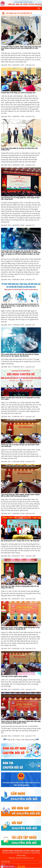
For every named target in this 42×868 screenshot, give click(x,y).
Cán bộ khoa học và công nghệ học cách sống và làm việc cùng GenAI (20, 198)
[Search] (3, 8)
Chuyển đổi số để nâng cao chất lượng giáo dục (18, 93)
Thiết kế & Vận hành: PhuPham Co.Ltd (21, 858)
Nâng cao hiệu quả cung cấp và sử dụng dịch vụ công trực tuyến (20, 398)
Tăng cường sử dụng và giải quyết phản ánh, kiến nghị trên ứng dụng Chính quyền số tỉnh (21, 722)
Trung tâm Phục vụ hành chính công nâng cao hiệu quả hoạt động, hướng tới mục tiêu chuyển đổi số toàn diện (21, 48)
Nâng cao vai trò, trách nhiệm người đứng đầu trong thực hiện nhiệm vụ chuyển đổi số (20, 628)
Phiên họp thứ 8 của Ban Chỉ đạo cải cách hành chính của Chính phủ (20, 445)
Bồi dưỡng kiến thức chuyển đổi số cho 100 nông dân (20, 541)
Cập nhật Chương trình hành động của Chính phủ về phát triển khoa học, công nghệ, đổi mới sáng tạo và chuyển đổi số (20, 306)
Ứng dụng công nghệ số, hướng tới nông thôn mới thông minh (19, 149)
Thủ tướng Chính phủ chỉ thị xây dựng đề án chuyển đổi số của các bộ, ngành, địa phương (20, 355)
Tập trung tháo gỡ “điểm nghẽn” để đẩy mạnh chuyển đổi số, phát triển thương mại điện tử (20, 495)
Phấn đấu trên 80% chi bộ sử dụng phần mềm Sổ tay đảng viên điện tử (20, 587)
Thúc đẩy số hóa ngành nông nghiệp (14, 676)
